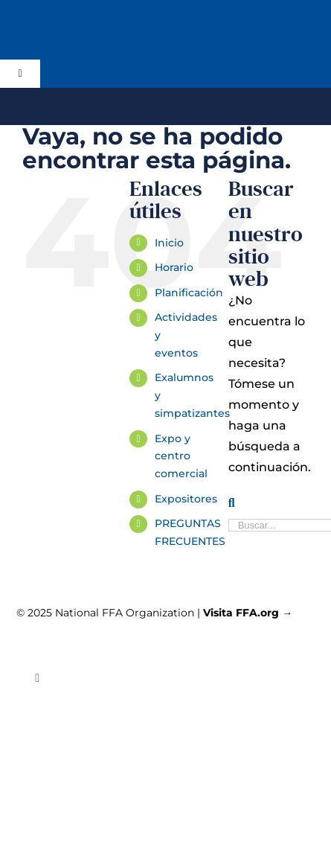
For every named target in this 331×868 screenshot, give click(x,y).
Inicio (169, 243)
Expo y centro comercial (181, 456)
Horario (174, 267)
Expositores (186, 499)
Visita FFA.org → (248, 613)
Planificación (189, 293)
